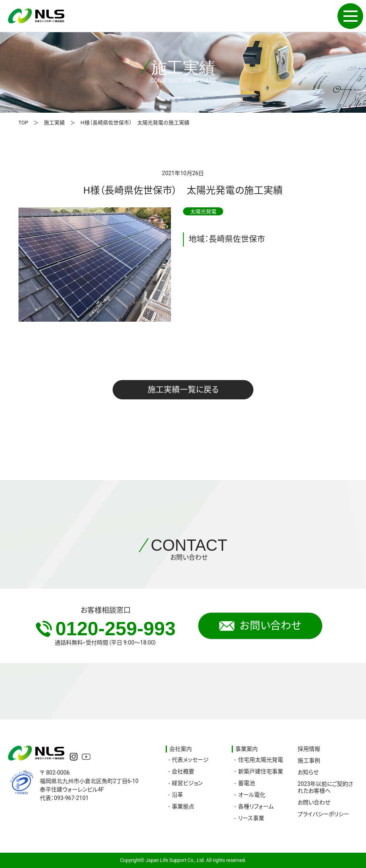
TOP (24, 123)
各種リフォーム (256, 806)
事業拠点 (183, 806)
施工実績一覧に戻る (183, 390)
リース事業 (251, 818)
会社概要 (183, 771)
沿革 (177, 795)
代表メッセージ (190, 760)
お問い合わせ (260, 626)
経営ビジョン (187, 783)
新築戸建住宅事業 (261, 771)
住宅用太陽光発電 (261, 760)
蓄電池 (247, 783)
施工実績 (54, 123)
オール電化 (252, 795)
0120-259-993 (106, 629)
